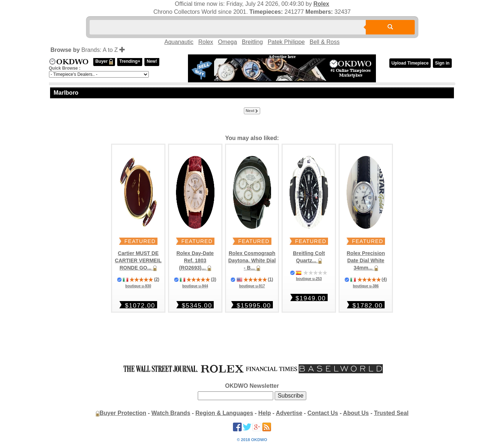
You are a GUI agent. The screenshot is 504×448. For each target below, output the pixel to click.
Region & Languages (224, 413)
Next (252, 111)
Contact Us (323, 413)
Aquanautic (179, 42)
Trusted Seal (391, 413)
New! (152, 61)
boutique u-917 (252, 286)
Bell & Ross (325, 42)
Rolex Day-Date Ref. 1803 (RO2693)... (195, 260)
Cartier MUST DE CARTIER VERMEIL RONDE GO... (138, 260)
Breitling (252, 42)
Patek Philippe (286, 42)
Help (265, 413)
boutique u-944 (195, 286)
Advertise (289, 413)
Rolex (321, 4)
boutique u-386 (366, 286)
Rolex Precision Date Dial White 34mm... (366, 260)
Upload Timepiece (410, 63)
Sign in (442, 63)
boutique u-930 (138, 286)
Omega (228, 42)
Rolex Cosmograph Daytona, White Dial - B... (252, 260)
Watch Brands (171, 413)
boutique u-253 (309, 279)
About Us (356, 413)
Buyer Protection (123, 413)
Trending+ (130, 61)
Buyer (104, 62)
